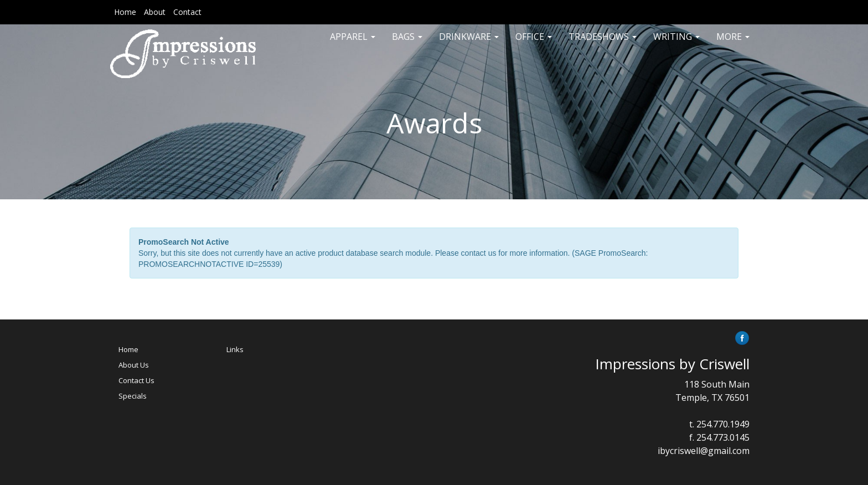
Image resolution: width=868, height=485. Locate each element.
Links (235, 349)
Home (125, 12)
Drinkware (469, 44)
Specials (133, 396)
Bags (407, 44)
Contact (187, 12)
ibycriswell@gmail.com (704, 451)
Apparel (353, 44)
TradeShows (603, 44)
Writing (676, 44)
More (733, 44)
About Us (134, 365)
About (155, 12)
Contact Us (136, 380)
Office (534, 44)
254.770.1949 (723, 424)
